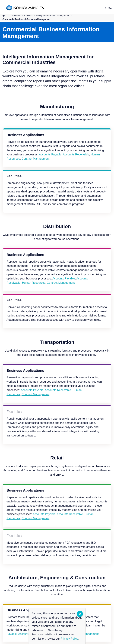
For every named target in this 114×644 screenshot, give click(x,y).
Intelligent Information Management (52, 16)
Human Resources (34, 283)
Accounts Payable (50, 154)
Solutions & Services (22, 16)
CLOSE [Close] (80, 614)
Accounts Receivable (76, 154)
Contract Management (35, 159)
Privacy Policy (69, 639)
